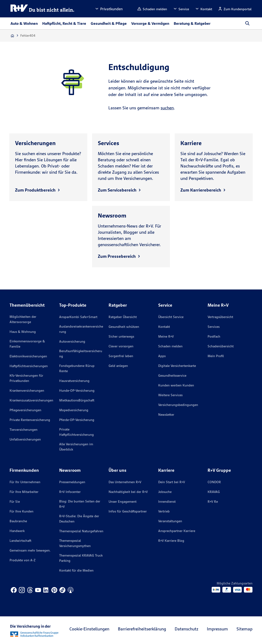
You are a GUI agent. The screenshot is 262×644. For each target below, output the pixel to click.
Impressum (217, 629)
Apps (162, 356)
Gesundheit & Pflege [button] (109, 23)
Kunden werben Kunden (176, 385)
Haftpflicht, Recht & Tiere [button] (64, 23)
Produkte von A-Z (23, 560)
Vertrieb (164, 511)
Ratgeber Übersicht (123, 317)
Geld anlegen (118, 366)
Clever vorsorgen (121, 346)
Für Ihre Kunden (21, 511)
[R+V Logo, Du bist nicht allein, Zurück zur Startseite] (42, 9)
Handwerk (17, 531)
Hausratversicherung (74, 381)
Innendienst (167, 502)
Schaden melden (170, 346)
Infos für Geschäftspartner (128, 511)
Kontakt (164, 327)
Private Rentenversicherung (30, 420)
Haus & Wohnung (23, 332)
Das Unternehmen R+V (125, 482)
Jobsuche (165, 492)
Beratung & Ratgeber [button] (192, 23)
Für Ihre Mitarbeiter (24, 492)
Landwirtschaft (20, 541)
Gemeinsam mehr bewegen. (30, 550)
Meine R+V (166, 336)
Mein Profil (216, 356)
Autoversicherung (72, 341)
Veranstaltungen (170, 521)
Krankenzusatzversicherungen (31, 400)
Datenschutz (186, 629)
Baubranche (18, 521)
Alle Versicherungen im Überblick (76, 447)
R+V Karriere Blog (171, 541)
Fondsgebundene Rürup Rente (77, 368)
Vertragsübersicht (220, 317)
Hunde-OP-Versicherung (77, 390)
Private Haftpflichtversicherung (76, 432)
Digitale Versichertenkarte (177, 366)
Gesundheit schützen (124, 327)
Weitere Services (170, 395)
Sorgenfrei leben (121, 356)
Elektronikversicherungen (28, 356)
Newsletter (166, 415)
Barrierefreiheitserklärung (142, 629)
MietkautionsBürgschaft (77, 400)
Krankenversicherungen (27, 390)
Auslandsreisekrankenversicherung (81, 329)
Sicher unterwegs (121, 336)
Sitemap (244, 629)
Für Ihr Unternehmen (25, 482)
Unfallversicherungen (25, 439)
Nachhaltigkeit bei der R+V (128, 492)
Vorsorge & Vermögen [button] (150, 23)
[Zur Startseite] (12, 36)
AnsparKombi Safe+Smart (78, 317)
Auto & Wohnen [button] (24, 23)
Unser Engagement (123, 502)
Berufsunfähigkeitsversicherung (81, 354)
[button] (109, 9)
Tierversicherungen (24, 430)
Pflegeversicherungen (25, 410)
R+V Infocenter (70, 492)
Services (214, 327)
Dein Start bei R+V (172, 482)
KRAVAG (214, 492)
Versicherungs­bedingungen (178, 405)
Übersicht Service (171, 317)
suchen (167, 108)
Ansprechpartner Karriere (177, 531)
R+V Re (213, 502)
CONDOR (214, 482)
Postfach (214, 336)
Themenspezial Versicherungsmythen (75, 543)
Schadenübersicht (221, 346)
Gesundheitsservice (172, 375)
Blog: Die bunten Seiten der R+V (80, 504)
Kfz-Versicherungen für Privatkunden (26, 378)
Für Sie (15, 502)
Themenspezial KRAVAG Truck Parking (81, 558)
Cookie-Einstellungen (89, 629)
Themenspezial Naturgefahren (81, 531)
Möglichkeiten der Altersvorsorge (23, 319)
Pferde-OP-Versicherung (77, 420)
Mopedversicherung (74, 410)
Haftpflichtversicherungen (29, 366)
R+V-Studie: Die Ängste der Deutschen (79, 519)
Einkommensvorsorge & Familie (27, 344)
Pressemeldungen (72, 482)
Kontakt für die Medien (76, 570)
